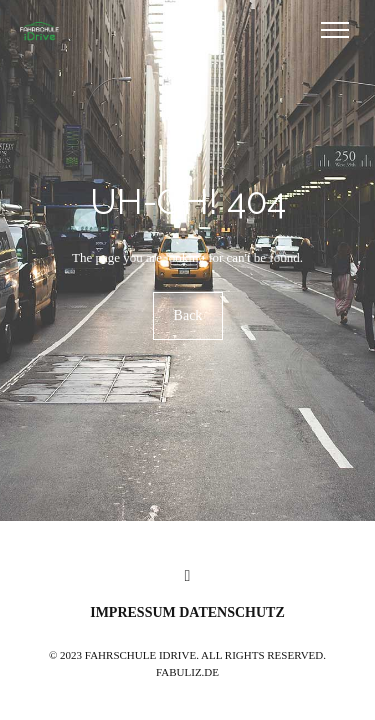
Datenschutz (232, 612)
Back (187, 316)
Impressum (134, 612)
